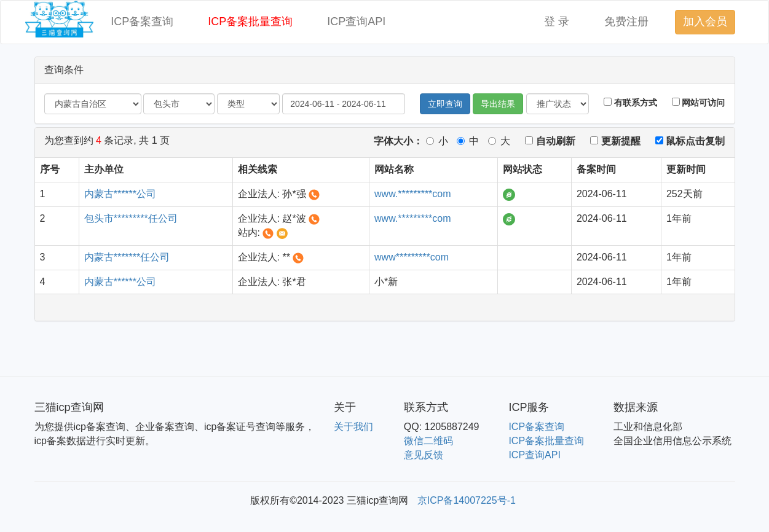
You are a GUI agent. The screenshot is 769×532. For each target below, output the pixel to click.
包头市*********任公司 (131, 218)
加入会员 (705, 22)
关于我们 (353, 427)
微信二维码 (428, 441)
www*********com (412, 257)
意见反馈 (424, 455)
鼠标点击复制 (690, 141)
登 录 (557, 22)
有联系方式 (630, 103)
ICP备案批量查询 (250, 22)
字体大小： (398, 141)
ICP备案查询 (142, 22)
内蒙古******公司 (120, 194)
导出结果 (498, 104)
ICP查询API (356, 22)
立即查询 (445, 104)
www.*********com (413, 194)
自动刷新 (550, 141)
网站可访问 (699, 103)
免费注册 (626, 22)
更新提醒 (615, 141)
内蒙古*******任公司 (127, 257)
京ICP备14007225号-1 (467, 500)
